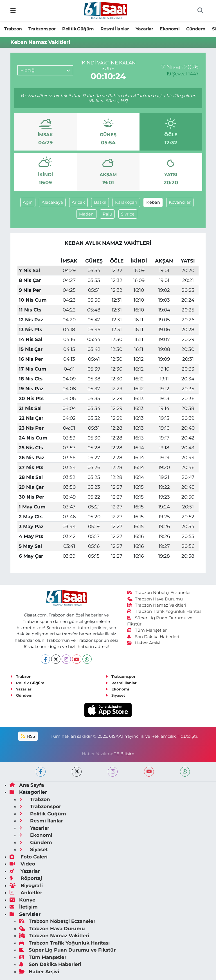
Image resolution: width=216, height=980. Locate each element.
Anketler (26, 892)
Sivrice (128, 214)
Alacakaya (52, 202)
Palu (107, 214)
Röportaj (26, 878)
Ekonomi (170, 29)
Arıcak (78, 202)
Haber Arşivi (144, 643)
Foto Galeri (29, 857)
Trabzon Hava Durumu (155, 599)
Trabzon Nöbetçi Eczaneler (159, 593)
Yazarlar (144, 29)
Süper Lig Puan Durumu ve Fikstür (67, 950)
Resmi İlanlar (115, 29)
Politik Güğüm (78, 29)
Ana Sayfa (27, 785)
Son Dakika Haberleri (153, 637)
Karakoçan (126, 202)
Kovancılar (180, 202)
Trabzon (13, 29)
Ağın (28, 202)
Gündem (196, 29)
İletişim (24, 907)
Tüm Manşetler (147, 630)
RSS (28, 736)
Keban (153, 202)
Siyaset (115, 695)
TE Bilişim (124, 754)
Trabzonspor (42, 29)
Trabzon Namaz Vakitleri (157, 605)
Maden (86, 214)
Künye (22, 900)
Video (22, 864)
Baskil (100, 202)
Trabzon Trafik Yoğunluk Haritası (165, 611)
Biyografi (26, 885)
